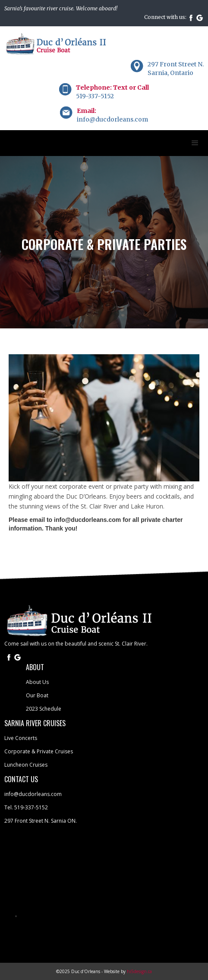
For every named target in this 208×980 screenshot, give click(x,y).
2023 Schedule (44, 709)
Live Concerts (21, 738)
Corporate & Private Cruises (39, 751)
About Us (37, 682)
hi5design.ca (139, 971)
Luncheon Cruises (26, 765)
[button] (195, 143)
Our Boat (37, 695)
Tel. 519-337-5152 (26, 807)
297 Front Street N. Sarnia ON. (41, 821)
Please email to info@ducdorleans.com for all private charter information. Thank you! (96, 524)
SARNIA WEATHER (104, 871)
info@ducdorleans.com (33, 794)
